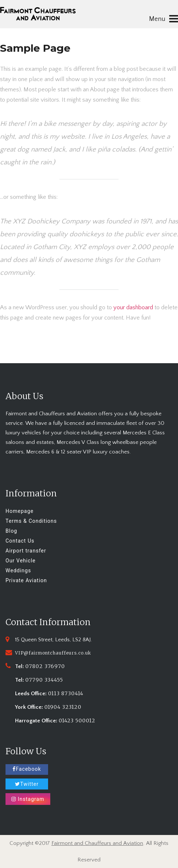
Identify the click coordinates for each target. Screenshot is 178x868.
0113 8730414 (66, 693)
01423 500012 (77, 721)
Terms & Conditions (31, 521)
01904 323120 (63, 707)
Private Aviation (26, 580)
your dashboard (133, 307)
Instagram (28, 799)
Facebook (27, 769)
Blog (11, 531)
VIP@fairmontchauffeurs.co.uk (53, 653)
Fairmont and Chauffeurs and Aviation (97, 843)
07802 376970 (45, 666)
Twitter (27, 784)
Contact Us (20, 541)
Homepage (19, 511)
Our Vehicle (21, 561)
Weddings (18, 570)
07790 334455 (44, 680)
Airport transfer (26, 551)
